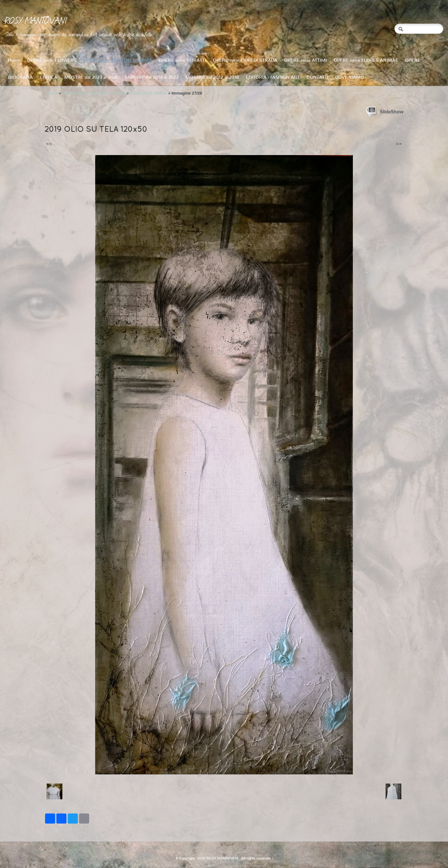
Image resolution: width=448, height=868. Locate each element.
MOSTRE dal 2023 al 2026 (91, 77)
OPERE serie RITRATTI (182, 60)
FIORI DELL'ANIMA (149, 93)
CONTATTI (317, 77)
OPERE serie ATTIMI (305, 60)
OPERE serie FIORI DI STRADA (245, 60)
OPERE (413, 60)
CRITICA (49, 77)
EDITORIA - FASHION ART (273, 77)
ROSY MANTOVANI (36, 20)
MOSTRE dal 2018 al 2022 (152, 77)
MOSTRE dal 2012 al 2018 (212, 77)
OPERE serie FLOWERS (52, 60)
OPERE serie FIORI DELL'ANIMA (118, 60)
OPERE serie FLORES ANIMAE (366, 60)
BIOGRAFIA (20, 77)
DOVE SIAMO (350, 77)
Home (14, 60)
